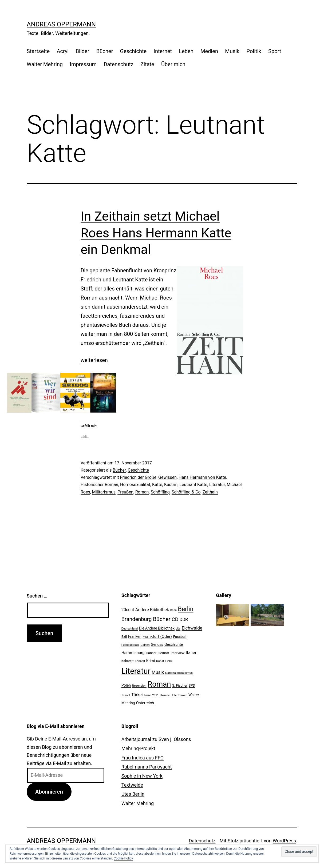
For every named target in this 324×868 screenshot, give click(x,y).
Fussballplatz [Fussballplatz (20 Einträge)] (130, 645)
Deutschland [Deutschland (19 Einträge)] (130, 629)
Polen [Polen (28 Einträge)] (126, 685)
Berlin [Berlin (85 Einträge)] (185, 609)
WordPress (284, 841)
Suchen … (37, 596)
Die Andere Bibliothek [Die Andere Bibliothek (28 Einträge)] (157, 628)
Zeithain (210, 492)
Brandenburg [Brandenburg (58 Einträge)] (137, 619)
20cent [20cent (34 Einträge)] (128, 610)
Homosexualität (135, 485)
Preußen (125, 492)
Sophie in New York (142, 776)
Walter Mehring (45, 64)
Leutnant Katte (193, 485)
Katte (157, 485)
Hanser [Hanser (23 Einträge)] (151, 653)
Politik (254, 51)
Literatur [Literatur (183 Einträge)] (136, 671)
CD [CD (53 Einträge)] (175, 619)
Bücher (105, 51)
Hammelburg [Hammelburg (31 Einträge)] (133, 653)
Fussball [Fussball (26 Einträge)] (180, 636)
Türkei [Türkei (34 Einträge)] (137, 695)
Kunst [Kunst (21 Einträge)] (160, 661)
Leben (186, 51)
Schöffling (160, 492)
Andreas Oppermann (61, 24)
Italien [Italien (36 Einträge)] (192, 653)
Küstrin (171, 485)
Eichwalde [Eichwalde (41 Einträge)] (192, 628)
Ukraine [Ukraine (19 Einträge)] (165, 695)
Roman (142, 492)
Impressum (83, 64)
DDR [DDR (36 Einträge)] (184, 620)
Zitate (147, 64)
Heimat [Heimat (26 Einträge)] (164, 653)
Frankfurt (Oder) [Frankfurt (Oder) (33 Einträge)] (157, 636)
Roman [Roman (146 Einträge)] (159, 684)
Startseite (38, 51)
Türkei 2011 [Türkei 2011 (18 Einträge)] (151, 695)
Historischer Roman (99, 485)
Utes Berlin (133, 794)
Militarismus (104, 492)
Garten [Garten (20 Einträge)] (145, 645)
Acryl (63, 51)
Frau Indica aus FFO (143, 758)
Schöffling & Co (186, 492)
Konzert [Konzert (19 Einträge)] (140, 661)
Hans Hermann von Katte (202, 477)
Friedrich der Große (138, 477)
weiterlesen (94, 360)
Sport (275, 51)
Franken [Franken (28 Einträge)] (135, 636)
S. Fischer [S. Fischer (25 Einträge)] (180, 685)
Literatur (217, 485)
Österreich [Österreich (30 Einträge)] (145, 703)
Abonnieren (49, 792)
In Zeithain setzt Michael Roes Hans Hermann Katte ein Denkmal (156, 233)
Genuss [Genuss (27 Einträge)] (157, 644)
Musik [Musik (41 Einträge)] (158, 672)
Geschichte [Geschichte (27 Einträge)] (174, 644)
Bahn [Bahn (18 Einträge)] (173, 610)
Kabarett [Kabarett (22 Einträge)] (128, 661)
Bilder (83, 51)
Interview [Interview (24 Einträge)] (177, 653)
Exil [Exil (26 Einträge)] (124, 636)
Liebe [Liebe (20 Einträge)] (169, 661)
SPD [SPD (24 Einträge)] (192, 685)
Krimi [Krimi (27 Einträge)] (151, 661)
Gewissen (167, 477)
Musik (232, 51)
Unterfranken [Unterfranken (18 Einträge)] (179, 695)
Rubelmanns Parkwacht (147, 767)
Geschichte (133, 51)
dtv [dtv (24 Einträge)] (178, 628)
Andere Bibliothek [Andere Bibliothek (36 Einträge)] (152, 610)
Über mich (173, 64)
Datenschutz (118, 64)
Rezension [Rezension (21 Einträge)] (139, 686)
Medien (209, 51)
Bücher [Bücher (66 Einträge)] (162, 619)
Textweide (132, 785)
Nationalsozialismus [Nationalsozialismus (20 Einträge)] (179, 673)
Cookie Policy (123, 858)
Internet (163, 51)
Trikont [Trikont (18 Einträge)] (126, 695)
